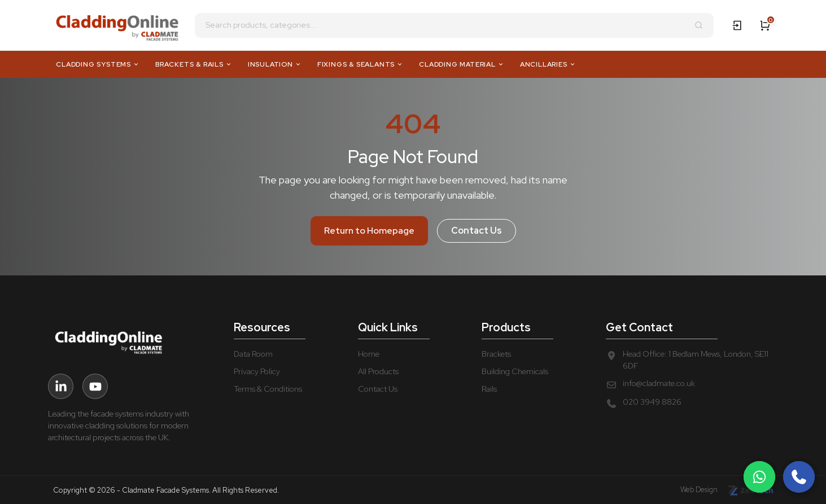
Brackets (496, 354)
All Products (378, 371)
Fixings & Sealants (360, 64)
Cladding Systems (98, 64)
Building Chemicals (515, 371)
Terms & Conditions (268, 389)
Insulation (275, 64)
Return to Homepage (369, 231)
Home (369, 354)
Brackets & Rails (194, 64)
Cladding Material (462, 64)
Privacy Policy (257, 371)
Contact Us (477, 231)
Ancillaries (548, 64)
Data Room (253, 354)
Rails (489, 389)
